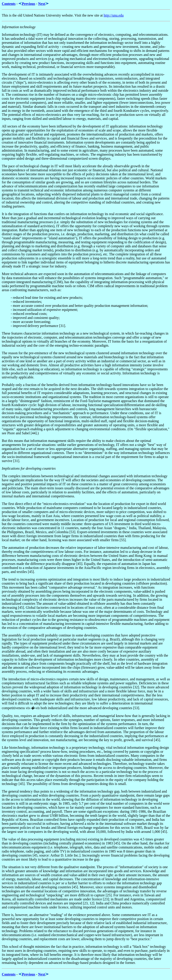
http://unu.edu (114, 15)
